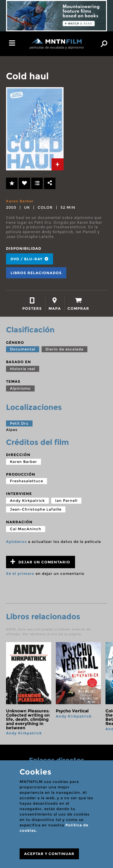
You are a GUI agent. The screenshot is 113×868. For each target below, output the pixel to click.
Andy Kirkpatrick (27, 501)
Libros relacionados (36, 273)
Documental (23, 349)
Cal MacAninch (26, 529)
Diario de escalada (64, 349)
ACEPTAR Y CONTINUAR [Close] (49, 854)
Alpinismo (20, 388)
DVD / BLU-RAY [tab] (30, 259)
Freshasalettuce (27, 481)
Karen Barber (20, 201)
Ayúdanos (16, 542)
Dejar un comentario (40, 562)
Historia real (23, 369)
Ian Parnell (66, 501)
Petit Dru (19, 423)
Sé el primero (20, 573)
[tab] (58, 164)
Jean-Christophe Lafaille (36, 509)
